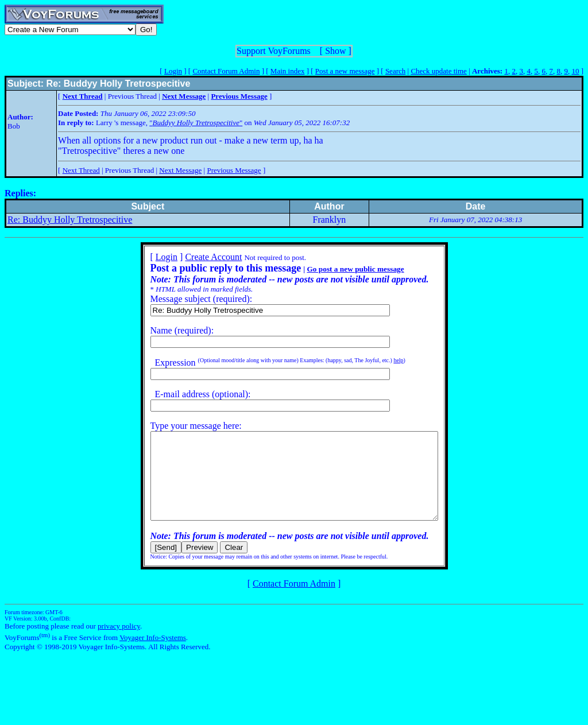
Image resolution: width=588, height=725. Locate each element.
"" (196, 123)
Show (335, 51)
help (381, 360)
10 (575, 71)
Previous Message (234, 170)
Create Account (196, 257)
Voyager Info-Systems (153, 655)
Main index (288, 71)
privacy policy (119, 643)
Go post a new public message (338, 269)
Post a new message (345, 71)
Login (173, 71)
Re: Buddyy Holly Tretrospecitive (70, 220)
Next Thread (81, 170)
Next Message (180, 170)
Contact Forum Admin (226, 71)
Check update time (438, 71)
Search (395, 71)
